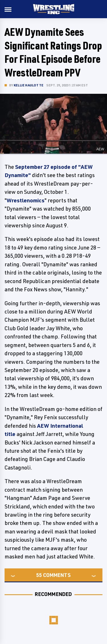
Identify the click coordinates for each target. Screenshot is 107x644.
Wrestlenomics (26, 200)
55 (39, 575)
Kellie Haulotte (29, 85)
